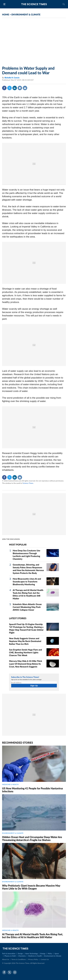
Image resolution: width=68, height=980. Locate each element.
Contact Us (45, 959)
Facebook (4, 88)
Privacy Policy (33, 959)
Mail (25, 88)
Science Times (28, 483)
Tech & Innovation (9, 953)
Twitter (9, 88)
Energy (43, 953)
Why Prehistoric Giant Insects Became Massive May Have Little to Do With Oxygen (31, 887)
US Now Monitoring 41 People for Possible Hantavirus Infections (33, 790)
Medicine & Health (35, 956)
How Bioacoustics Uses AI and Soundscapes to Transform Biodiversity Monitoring (27, 582)
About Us (6, 959)
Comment (20, 88)
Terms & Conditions (19, 959)
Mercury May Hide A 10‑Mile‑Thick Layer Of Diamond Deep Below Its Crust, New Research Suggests (26, 664)
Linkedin (15, 88)
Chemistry (22, 956)
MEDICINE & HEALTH (10, 784)
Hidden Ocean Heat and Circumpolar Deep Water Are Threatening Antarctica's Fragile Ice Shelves (32, 839)
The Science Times (34, 4)
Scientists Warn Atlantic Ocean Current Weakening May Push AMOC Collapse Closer (27, 607)
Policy (50, 953)
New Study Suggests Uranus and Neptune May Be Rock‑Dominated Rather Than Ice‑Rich (25, 641)
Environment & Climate (53, 956)
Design (20, 953)
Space (57, 953)
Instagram (15, 972)
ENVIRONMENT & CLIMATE (26, 14)
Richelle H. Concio (12, 78)
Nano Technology (32, 953)
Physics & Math (10, 956)
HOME (6, 14)
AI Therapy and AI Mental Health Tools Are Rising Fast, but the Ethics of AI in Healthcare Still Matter (33, 936)
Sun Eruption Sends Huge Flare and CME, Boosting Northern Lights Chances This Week (25, 652)
